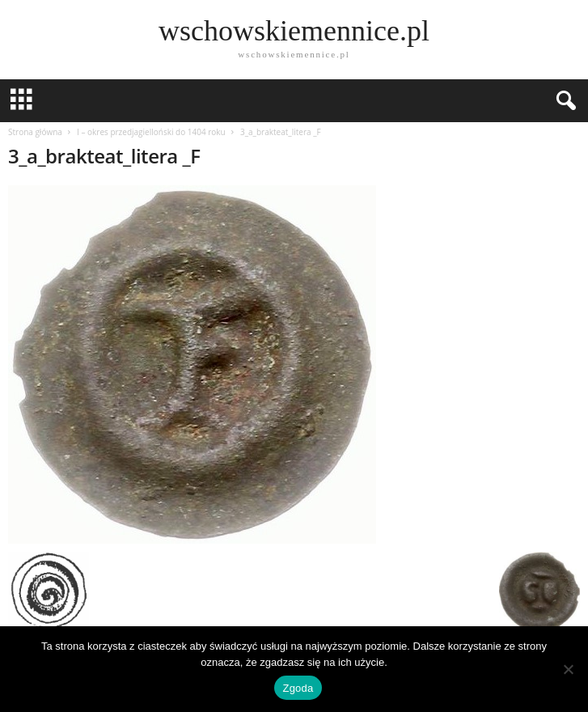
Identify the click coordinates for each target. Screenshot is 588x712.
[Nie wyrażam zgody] (568, 669)
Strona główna (35, 132)
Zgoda (298, 688)
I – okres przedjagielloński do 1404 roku (151, 132)
